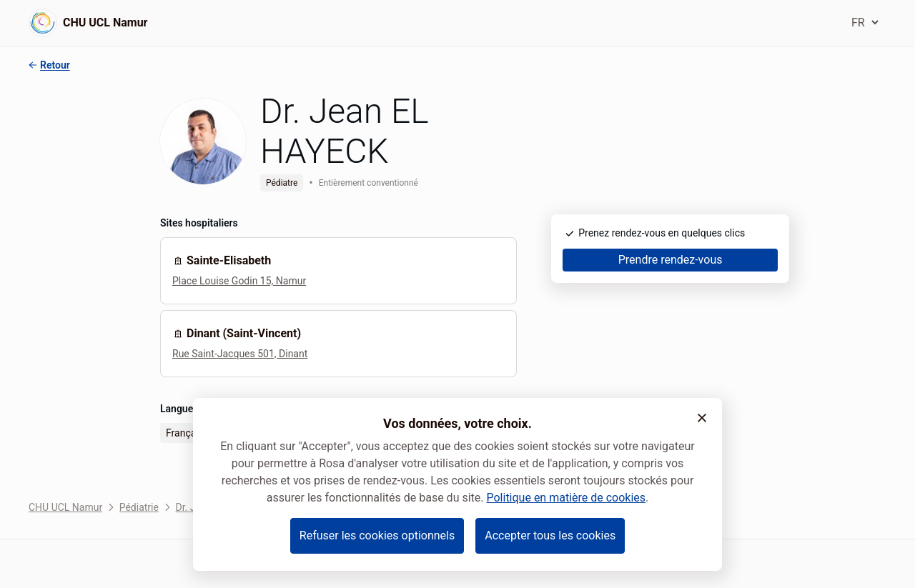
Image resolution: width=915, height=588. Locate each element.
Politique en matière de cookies (566, 498)
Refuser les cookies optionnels (377, 535)
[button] (702, 418)
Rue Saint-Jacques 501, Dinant (240, 354)
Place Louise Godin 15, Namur (239, 281)
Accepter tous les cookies (550, 535)
